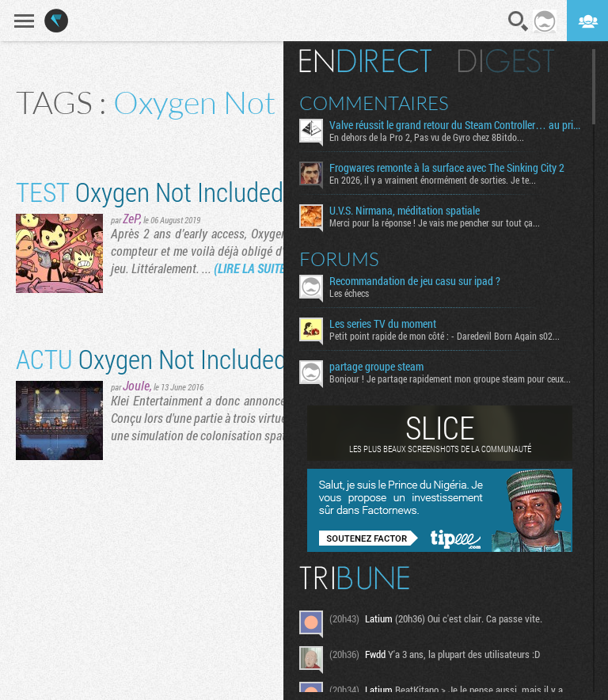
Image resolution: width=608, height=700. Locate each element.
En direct (365, 61)
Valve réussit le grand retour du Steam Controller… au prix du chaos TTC (455, 125)
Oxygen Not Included (150, 191)
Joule (136, 385)
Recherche (519, 21)
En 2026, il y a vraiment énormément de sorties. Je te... (433, 180)
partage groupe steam (376, 367)
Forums (339, 259)
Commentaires (374, 103)
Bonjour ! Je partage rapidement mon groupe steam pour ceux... (450, 379)
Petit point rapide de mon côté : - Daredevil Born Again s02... (445, 336)
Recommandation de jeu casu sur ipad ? (415, 281)
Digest (506, 61)
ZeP (131, 218)
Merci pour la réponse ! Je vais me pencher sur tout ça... (435, 223)
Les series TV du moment (383, 324)
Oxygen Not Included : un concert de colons (264, 358)
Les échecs (349, 293)
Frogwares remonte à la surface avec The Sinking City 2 (447, 168)
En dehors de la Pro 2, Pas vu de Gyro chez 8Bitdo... (427, 137)
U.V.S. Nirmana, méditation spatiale (405, 211)
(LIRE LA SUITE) (252, 268)
